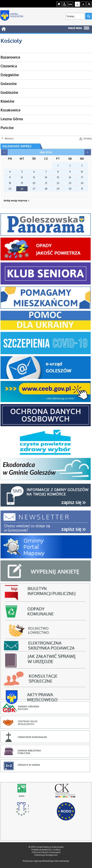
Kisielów (7, 101)
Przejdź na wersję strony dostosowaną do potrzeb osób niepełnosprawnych (65, 4)
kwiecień (4, 152)
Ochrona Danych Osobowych (46, 852)
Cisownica (9, 66)
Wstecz (9, 138)
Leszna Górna (12, 119)
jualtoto (90, 2)
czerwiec (88, 152)
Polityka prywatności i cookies (46, 850)
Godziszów (9, 92)
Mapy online (22, 792)
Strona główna (59, 4)
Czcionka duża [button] (89, 4)
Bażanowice (10, 57)
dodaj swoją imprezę (17, 200)
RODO (66, 811)
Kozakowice (10, 110)
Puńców (7, 128)
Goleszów (9, 84)
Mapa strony (71, 4)
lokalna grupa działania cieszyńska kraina (66, 792)
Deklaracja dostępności (46, 855)
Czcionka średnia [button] (83, 4)
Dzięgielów (10, 75)
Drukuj (88, 138)
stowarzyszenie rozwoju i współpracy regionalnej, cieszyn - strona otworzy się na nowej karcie (22, 810)
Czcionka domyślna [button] (77, 4)
